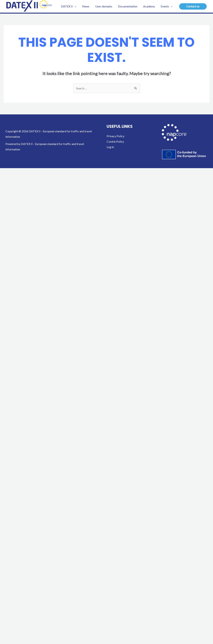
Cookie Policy (115, 141)
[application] (75, 6)
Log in (110, 147)
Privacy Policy (115, 136)
